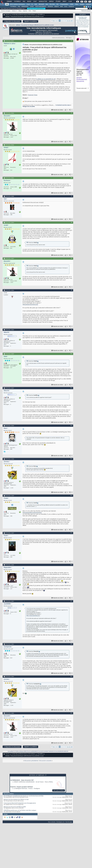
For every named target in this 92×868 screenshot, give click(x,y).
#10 (71, 354)
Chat (35, 2)
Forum (7, 15)
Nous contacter (52, 822)
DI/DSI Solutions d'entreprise (17, 4)
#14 (71, 495)
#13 (71, 459)
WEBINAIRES (25, 7)
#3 (72, 145)
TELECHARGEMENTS (33, 751)
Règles (34, 11)
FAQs (21, 751)
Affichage (68, 38)
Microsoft (41, 4)
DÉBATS (57, 7)
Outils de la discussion (58, 38)
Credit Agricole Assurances (24, 782)
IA (32, 4)
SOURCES (50, 7)
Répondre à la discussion (12, 21)
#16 (71, 565)
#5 (72, 196)
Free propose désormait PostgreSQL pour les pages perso (20, 803)
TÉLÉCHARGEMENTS (41, 7)
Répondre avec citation (57, 110)
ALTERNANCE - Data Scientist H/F (22, 780)
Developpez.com (60, 822)
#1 (72, 41)
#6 (72, 222)
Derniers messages (6, 11)
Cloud (28, 4)
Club (70, 2)
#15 (71, 533)
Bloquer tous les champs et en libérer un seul (16, 800)
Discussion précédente (31, 761)
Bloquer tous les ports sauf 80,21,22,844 (15, 807)
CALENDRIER (59, 751)
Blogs (29, 2)
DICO (66, 7)
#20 (71, 713)
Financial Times (33, 95)
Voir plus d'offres (59, 790)
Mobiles (82, 4)
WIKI (62, 7)
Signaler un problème (31, 21)
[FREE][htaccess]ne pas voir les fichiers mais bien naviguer (20, 810)
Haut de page (69, 822)
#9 (72, 330)
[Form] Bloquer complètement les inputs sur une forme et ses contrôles (24, 796)
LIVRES (32, 7)
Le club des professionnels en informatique (23, 15)
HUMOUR (71, 7)
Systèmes (89, 4)
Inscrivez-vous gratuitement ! (36, 9)
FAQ (24, 2)
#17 (71, 601)
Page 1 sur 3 (55, 21)
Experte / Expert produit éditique (22, 787)
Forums (9, 2)
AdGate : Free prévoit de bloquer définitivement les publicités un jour (35, 25)
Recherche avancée (86, 11)
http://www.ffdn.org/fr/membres (32, 513)
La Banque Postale (20, 789)
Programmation (64, 4)
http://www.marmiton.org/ (30, 305)
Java (47, 4)
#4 (72, 178)
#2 (72, 113)
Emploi (51, 2)
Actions (14, 11)
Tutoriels (17, 2)
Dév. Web (52, 4)
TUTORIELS (13, 7)
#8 (72, 290)
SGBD (72, 4)
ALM (36, 4)
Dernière (70, 21)
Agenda (25, 11)
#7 (72, 258)
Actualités (40, 15)
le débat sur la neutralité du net (46, 79)
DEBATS (47, 751)
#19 (71, 676)
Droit (64, 2)
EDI (57, 4)
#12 (71, 425)
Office (77, 4)
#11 (71, 388)
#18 (71, 644)
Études (58, 2)
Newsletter (43, 2)
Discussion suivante (45, 761)
